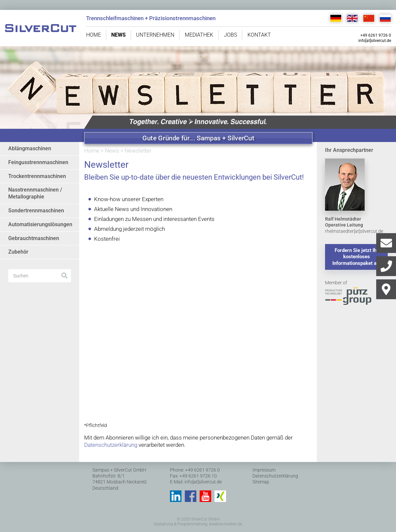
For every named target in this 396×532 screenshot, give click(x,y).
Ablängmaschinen (30, 148)
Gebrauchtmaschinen (34, 238)
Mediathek (199, 35)
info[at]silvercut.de (375, 41)
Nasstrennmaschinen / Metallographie (35, 193)
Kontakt (259, 35)
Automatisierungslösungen (40, 224)
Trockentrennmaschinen (37, 176)
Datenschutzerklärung (111, 445)
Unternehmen (155, 35)
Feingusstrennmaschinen (38, 162)
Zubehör (18, 252)
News (118, 35)
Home (94, 35)
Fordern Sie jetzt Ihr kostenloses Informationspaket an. (356, 257)
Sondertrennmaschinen (36, 211)
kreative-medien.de (226, 524)
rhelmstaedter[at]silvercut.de (354, 231)
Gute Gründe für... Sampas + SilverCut (198, 138)
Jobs (231, 35)
